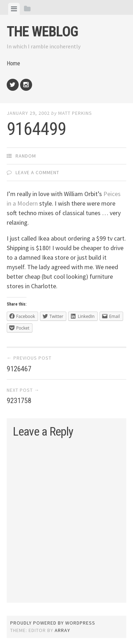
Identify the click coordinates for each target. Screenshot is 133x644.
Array (62, 630)
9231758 (19, 401)
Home (13, 63)
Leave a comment (37, 172)
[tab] (14, 9)
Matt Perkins (75, 113)
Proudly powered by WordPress (53, 623)
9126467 (19, 369)
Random (26, 156)
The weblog (42, 32)
